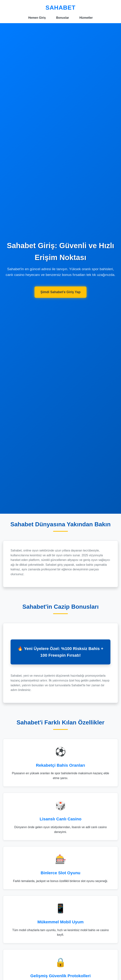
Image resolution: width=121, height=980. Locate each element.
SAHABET (61, 8)
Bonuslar (62, 18)
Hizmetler (86, 18)
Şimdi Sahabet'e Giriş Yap (61, 292)
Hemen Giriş (37, 18)
